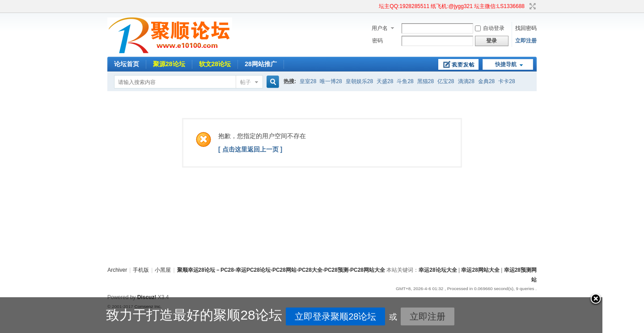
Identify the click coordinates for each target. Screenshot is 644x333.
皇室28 (308, 81)
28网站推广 (261, 64)
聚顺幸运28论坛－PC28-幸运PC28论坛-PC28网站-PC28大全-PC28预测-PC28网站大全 (281, 270)
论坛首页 (127, 64)
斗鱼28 (405, 81)
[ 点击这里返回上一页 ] (250, 149)
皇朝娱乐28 (359, 81)
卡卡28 (506, 81)
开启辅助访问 (375, 6)
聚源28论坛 (169, 64)
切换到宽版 (532, 6)
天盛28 (385, 81)
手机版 (141, 270)
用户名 (380, 28)
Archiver (117, 270)
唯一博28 (331, 81)
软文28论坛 (215, 64)
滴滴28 (466, 81)
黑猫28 (426, 81)
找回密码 (526, 28)
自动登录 (490, 28)
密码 (377, 41)
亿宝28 (446, 81)
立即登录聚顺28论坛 (303, 316)
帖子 (246, 82)
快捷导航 (506, 64)
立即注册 (526, 41)
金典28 (486, 81)
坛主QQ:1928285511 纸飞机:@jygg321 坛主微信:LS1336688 (452, 6)
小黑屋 (163, 270)
